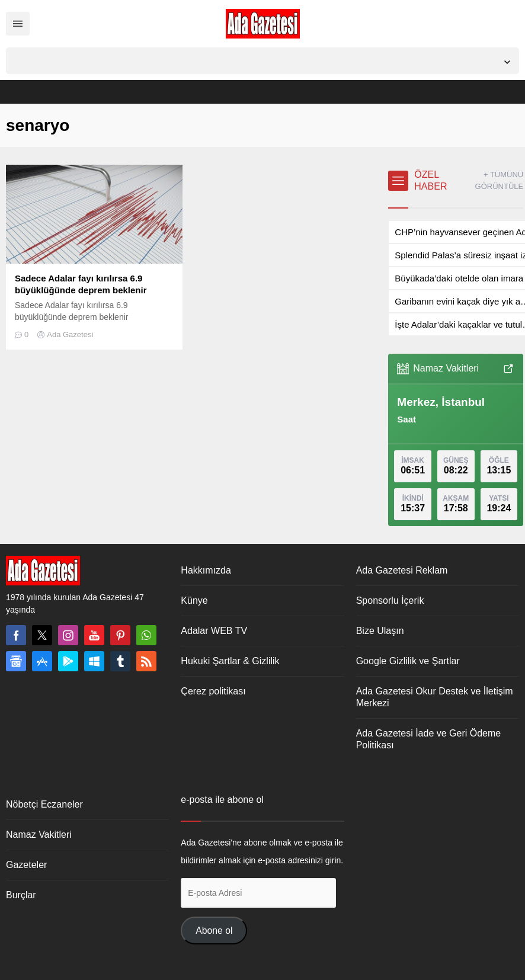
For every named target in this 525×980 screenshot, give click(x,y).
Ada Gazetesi (70, 334)
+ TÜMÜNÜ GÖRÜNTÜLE (500, 180)
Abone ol (214, 931)
